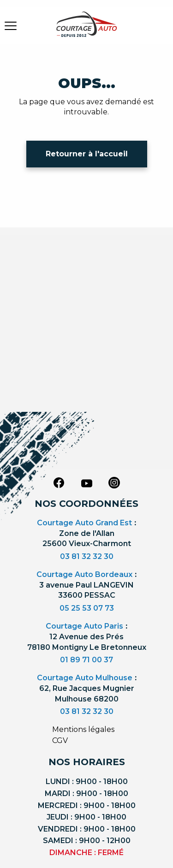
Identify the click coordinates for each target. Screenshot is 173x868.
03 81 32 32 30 (87, 556)
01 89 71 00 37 (86, 660)
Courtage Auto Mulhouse (85, 678)
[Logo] (87, 30)
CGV (60, 740)
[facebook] (59, 482)
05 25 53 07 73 (87, 608)
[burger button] (11, 25)
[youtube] (87, 483)
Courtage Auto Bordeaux (84, 574)
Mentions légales (83, 729)
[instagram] (114, 482)
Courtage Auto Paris (84, 626)
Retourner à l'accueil (87, 154)
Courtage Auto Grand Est (84, 523)
